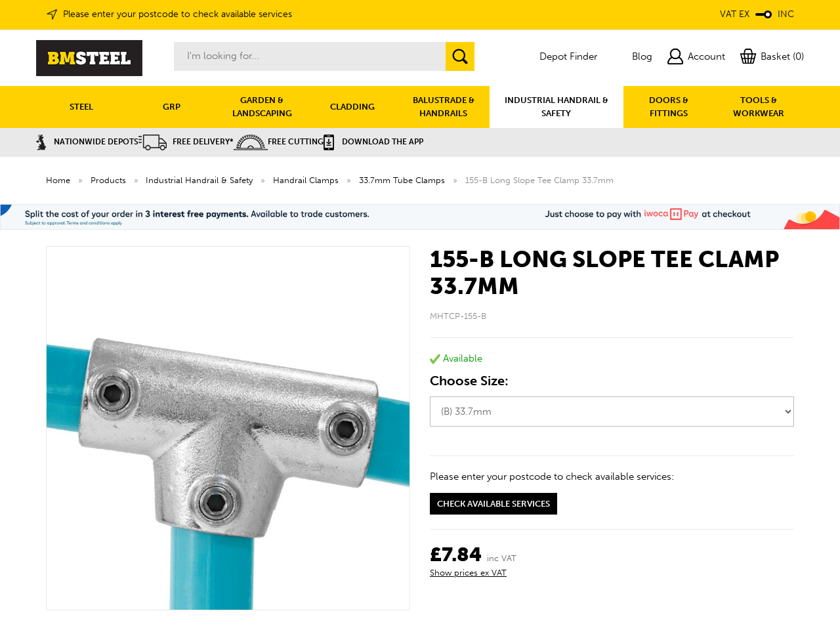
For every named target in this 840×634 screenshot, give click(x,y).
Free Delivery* (186, 142)
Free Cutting (279, 142)
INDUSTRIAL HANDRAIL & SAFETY (556, 107)
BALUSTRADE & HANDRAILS (444, 107)
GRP (172, 107)
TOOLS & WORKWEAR (759, 107)
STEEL (81, 107)
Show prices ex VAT (468, 573)
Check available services (493, 504)
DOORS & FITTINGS (669, 107)
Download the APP (373, 142)
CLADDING (352, 107)
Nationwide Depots (87, 142)
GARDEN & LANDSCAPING (262, 107)
